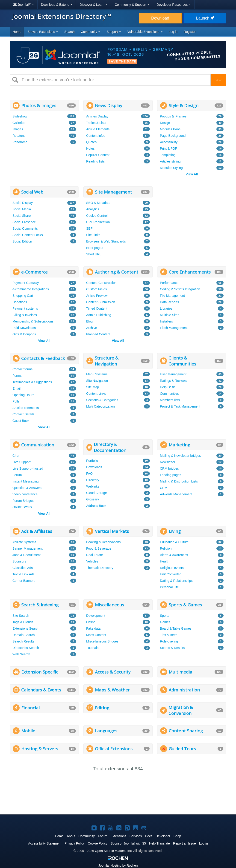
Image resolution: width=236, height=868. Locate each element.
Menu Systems (97, 374)
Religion (166, 548)
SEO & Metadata (98, 203)
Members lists (170, 400)
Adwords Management (176, 494)
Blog (89, 321)
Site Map (93, 387)
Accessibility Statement (45, 843)
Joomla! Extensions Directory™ (62, 16)
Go (218, 79)
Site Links (93, 235)
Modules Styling (171, 168)
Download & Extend (57, 5)
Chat (16, 456)
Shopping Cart (23, 296)
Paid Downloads (24, 328)
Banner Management (28, 548)
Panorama (20, 142)
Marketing (179, 445)
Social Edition (22, 241)
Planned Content (98, 334)
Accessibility (169, 142)
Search (69, 32)
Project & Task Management (180, 406)
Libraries (166, 308)
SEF (89, 228)
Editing (102, 708)
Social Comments (25, 228)
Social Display (23, 203)
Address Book (96, 506)
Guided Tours (182, 749)
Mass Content (96, 635)
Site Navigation (97, 381)
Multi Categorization (100, 406)
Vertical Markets (112, 531)
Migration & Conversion (181, 710)
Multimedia (180, 672)
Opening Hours (23, 395)
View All (192, 174)
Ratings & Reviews (174, 381)
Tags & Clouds (23, 622)
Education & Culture (174, 542)
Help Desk (167, 387)
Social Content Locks (28, 235)
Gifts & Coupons (24, 334)
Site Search (21, 616)
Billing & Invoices (25, 315)
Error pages (95, 248)
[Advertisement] (192, 215)
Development (96, 616)
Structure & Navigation (107, 361)
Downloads (94, 467)
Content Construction (101, 283)
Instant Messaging (26, 481)
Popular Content (98, 155)
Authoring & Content (117, 272)
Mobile (28, 731)
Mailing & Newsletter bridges (180, 456)
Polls (16, 401)
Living (175, 531)
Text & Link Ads (24, 574)
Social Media (22, 209)
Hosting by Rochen (118, 865)
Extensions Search (26, 628)
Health (165, 561)
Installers (166, 321)
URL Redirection (98, 222)
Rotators (19, 136)
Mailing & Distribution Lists (179, 481)
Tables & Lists (96, 123)
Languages (106, 731)
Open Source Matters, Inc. (114, 851)
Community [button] (91, 32)
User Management (173, 374)
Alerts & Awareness (174, 555)
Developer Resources (174, 5)
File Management (172, 296)
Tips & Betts (169, 635)
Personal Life (169, 587)
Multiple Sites (170, 315)
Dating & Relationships (176, 581)
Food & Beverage (99, 548)
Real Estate (94, 555)
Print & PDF (168, 148)
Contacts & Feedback (43, 358)
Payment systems (25, 308)
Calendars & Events (41, 690)
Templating (168, 155)
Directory (93, 480)
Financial (30, 708)
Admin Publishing (99, 315)
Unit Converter (170, 574)
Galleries (19, 123)
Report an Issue (184, 843)
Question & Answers (27, 488)
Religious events (172, 568)
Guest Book (21, 421)
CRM (164, 488)
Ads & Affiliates (37, 531)
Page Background (173, 136)
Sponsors (19, 561)
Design (165, 123)
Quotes (91, 142)
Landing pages (171, 475)
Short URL (94, 254)
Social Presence (24, 222)
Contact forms (22, 369)
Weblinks (93, 486)
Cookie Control (97, 216)
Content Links (96, 394)
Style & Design (184, 105)
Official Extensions (114, 749)
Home (17, 32)
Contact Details (23, 414)
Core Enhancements (190, 272)
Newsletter (168, 462)
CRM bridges (169, 468)
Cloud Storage (97, 493)
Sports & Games (185, 605)
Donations (20, 302)
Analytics (93, 209)
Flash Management (174, 328)
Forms (17, 376)
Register (190, 32)
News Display (109, 105)
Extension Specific (40, 672)
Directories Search (26, 648)
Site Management (114, 192)
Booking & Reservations (103, 542)
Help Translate (159, 843)
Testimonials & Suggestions (32, 382)
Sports (165, 616)
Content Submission (101, 302)
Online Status (22, 507)
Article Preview (97, 296)
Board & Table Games (176, 628)
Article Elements (98, 129)
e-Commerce (34, 272)
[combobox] (114, 80)
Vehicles (92, 561)
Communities (169, 394)
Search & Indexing (40, 605)
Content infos (96, 136)
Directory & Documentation (110, 447)
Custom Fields (96, 289)
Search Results (23, 641)
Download (160, 18)
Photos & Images (39, 105)
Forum (17, 475)
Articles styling (170, 161)
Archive (92, 328)
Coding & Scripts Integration (180, 289)
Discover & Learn (93, 5)
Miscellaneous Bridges (102, 641)
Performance (169, 283)
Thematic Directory (100, 568)
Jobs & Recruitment (27, 555)
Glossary (93, 499)
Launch (205, 18)
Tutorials (92, 648)
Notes (90, 148)
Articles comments (26, 408)
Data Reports (169, 302)
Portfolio (92, 461)
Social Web (32, 192)
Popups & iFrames (173, 116)
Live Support (22, 462)
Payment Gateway (26, 283)
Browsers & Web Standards (106, 241)
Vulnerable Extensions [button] (145, 32)
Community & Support (132, 5)
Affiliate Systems (24, 542)
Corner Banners (24, 581)
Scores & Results (172, 648)
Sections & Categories (102, 400)
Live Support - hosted (28, 468)
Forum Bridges (23, 501)
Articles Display (97, 116)
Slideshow (20, 116)
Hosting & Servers (40, 749)
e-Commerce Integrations (31, 289)
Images (18, 129)
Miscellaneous (109, 605)
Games (165, 622)
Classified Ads (23, 568)
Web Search (21, 654)
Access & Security (113, 672)
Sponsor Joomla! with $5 (128, 843)
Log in (173, 32)
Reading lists (95, 161)
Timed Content (97, 308)
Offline (91, 622)
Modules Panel (171, 129)
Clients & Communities (182, 361)
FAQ (89, 474)
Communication (38, 445)
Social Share (22, 216)
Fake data (93, 628)
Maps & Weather (112, 690)
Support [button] (114, 32)
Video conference (25, 494)
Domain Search (24, 635)
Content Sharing (186, 731)
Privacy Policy (75, 843)
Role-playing (169, 641)
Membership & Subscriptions (33, 321)
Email (16, 388)
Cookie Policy (98, 843)
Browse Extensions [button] (43, 32)
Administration (184, 690)
